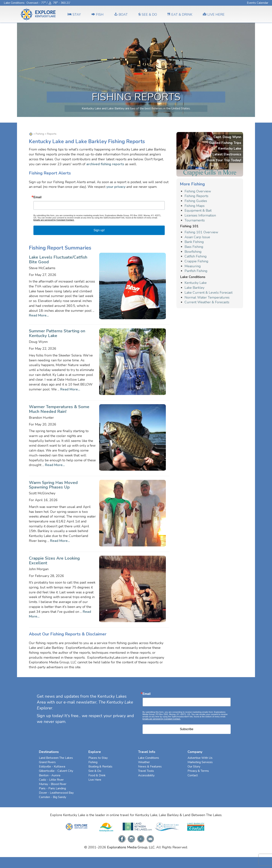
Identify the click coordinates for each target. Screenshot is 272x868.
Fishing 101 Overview (201, 232)
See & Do (95, 771)
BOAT (121, 15)
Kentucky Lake (196, 283)
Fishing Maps (195, 206)
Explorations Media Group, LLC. (131, 847)
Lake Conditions (14, 3)
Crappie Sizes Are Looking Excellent (54, 561)
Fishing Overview (198, 191)
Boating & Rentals (100, 767)
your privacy (116, 187)
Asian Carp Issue (197, 237)
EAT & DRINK (180, 15)
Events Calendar (258, 3)
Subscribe (187, 729)
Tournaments (195, 220)
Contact (193, 775)
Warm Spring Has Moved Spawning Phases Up (53, 485)
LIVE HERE (214, 15)
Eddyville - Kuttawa (52, 767)
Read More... (39, 315)
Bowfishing (193, 252)
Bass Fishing (194, 247)
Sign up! (99, 230)
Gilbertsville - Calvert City (56, 771)
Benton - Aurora (50, 775)
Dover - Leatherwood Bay (56, 793)
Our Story (194, 767)
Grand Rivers (47, 762)
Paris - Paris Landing (52, 788)
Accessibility (146, 775)
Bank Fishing (194, 242)
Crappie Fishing (196, 261)
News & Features (150, 767)
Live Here (95, 780)
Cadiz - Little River (51, 780)
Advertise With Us (200, 758)
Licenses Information (200, 215)
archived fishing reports (105, 164)
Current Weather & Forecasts (207, 302)
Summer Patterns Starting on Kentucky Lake (57, 333)
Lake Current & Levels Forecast (209, 293)
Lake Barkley (194, 288)
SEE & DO (148, 15)
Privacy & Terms (198, 771)
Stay (74, 15)
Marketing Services (200, 762)
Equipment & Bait (198, 210)
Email (37, 197)
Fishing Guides (196, 201)
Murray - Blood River (53, 784)
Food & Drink (97, 775)
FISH (97, 15)
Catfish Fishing (196, 256)
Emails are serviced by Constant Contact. (54, 220)
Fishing (40, 134)
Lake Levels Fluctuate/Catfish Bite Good (58, 260)
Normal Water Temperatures (207, 297)
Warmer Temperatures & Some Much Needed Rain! (59, 409)
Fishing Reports (196, 196)
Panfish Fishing (196, 271)
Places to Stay (98, 758)
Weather (144, 762)
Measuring (193, 266)
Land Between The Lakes (56, 758)
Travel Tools (146, 771)
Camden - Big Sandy (53, 797)
